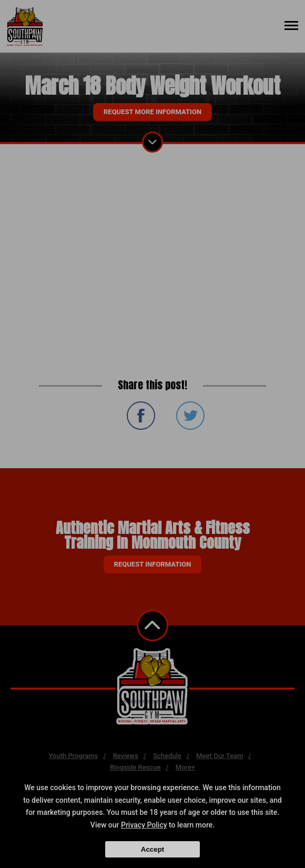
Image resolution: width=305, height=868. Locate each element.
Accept (152, 849)
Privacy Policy (144, 825)
